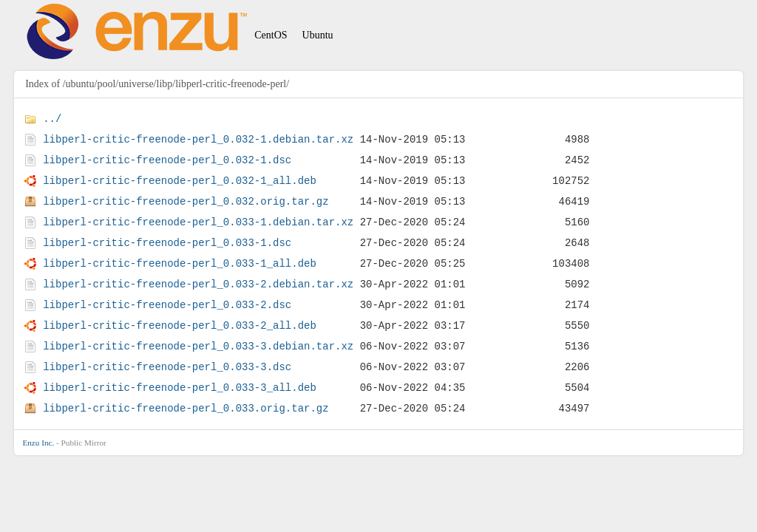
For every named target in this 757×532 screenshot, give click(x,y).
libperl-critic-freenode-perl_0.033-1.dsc (167, 243)
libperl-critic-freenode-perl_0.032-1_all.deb (180, 181)
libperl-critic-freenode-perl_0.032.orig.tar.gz (186, 201)
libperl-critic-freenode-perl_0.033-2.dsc (167, 305)
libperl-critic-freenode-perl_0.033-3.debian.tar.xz (198, 346)
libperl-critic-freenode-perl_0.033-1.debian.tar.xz (198, 222)
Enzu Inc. (38, 443)
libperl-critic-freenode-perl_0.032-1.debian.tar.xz (198, 139)
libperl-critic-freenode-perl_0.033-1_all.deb (180, 263)
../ (52, 119)
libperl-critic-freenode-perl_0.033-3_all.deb (180, 388)
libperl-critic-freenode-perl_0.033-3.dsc (167, 367)
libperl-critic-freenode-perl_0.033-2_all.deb (180, 325)
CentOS (271, 35)
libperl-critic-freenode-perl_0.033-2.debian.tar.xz (198, 284)
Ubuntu (318, 35)
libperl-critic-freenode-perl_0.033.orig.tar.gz (186, 408)
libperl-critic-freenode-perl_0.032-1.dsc (167, 160)
